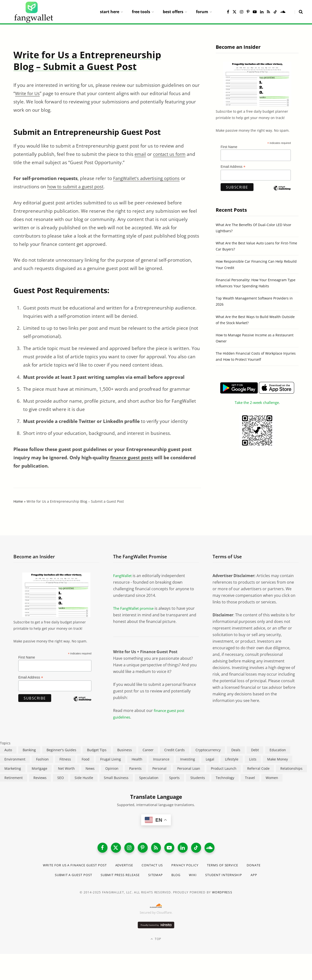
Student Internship (229, 877)
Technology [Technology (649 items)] (225, 778)
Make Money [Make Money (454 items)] (278, 759)
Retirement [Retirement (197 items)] (14, 778)
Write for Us (28, 93)
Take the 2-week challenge (257, 402)
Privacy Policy (188, 867)
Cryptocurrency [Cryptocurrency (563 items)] (208, 750)
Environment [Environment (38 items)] (15, 759)
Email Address (233, 167)
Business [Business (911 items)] (125, 750)
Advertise (123, 867)
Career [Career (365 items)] (148, 750)
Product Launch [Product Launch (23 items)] (224, 768)
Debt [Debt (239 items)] (255, 750)
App (262, 877)
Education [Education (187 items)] (278, 750)
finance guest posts (132, 458)
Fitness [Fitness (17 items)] (65, 759)
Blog (179, 877)
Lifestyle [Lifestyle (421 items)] (232, 759)
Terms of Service (229, 867)
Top (156, 941)
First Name (229, 147)
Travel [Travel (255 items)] (250, 778)
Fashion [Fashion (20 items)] (42, 759)
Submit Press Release (119, 877)
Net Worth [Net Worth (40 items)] (66, 768)
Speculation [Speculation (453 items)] (149, 778)
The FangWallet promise (135, 608)
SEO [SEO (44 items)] (61, 778)
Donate (263, 867)
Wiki (196, 877)
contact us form (171, 154)
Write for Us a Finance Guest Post (69, 867)
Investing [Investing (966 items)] (188, 759)
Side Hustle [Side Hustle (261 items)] (84, 778)
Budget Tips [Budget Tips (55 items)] (97, 750)
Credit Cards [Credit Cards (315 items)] (175, 750)
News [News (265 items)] (90, 768)
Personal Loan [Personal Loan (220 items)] (189, 768)
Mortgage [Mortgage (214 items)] (39, 768)
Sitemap (157, 877)
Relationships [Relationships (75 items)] (291, 768)
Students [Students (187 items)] (198, 778)
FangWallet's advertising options (148, 178)
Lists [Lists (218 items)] (253, 759)
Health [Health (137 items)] (137, 759)
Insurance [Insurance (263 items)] (161, 759)
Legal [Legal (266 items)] (210, 759)
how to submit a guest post (77, 187)
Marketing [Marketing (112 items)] (13, 768)
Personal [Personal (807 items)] (159, 768)
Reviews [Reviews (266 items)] (40, 778)
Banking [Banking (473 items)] (29, 750)
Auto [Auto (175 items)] (8, 750)
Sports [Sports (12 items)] (174, 778)
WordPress (222, 895)
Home (18, 501)
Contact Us (153, 867)
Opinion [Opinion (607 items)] (112, 768)
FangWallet (123, 576)
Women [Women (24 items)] (272, 778)
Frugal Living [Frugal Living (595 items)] (111, 759)
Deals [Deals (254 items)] (236, 750)
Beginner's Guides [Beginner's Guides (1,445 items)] (61, 750)
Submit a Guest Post (68, 877)
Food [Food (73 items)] (86, 759)
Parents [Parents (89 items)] (135, 768)
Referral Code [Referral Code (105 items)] (258, 768)
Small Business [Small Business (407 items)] (116, 778)
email (141, 154)
